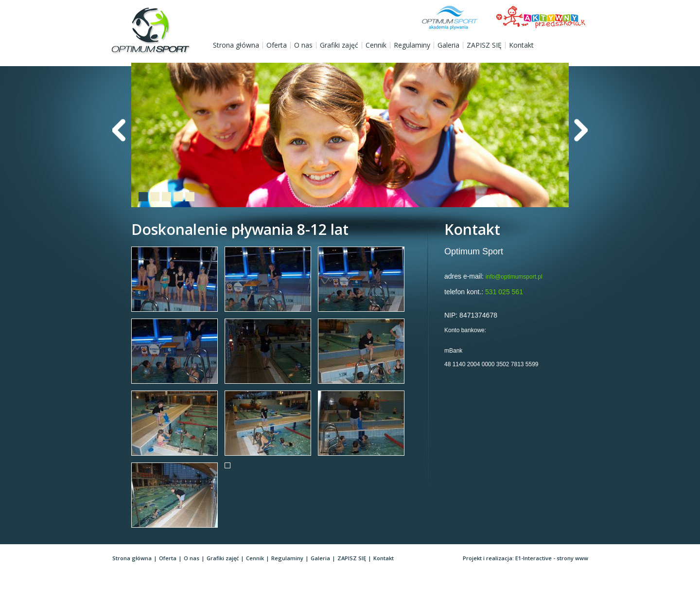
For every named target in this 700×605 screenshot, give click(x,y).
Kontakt (521, 45)
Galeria (448, 45)
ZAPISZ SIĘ (484, 45)
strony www (572, 558)
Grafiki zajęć (339, 45)
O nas (303, 45)
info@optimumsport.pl (514, 277)
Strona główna (236, 45)
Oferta (277, 45)
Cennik (376, 45)
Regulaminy (412, 45)
